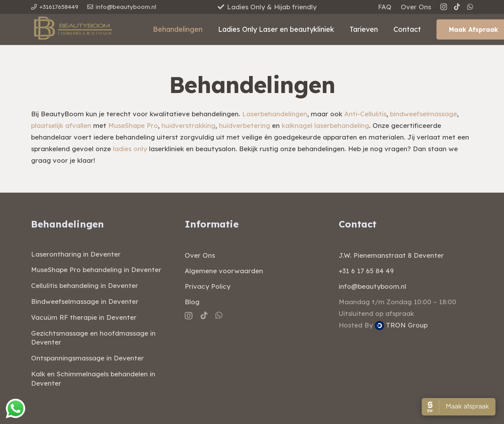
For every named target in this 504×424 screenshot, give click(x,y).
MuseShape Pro (133, 125)
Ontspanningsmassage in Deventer (87, 358)
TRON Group (401, 325)
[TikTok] (457, 7)
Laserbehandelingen (275, 114)
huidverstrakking (188, 125)
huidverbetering (244, 125)
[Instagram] (444, 7)
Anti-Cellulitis (365, 114)
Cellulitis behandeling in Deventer (85, 285)
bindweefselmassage (423, 114)
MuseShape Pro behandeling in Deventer (96, 270)
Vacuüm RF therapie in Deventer (84, 317)
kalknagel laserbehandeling (325, 125)
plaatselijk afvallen (61, 125)
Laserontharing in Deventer (76, 254)
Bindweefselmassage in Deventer (85, 301)
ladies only (130, 149)
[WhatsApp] (470, 7)
